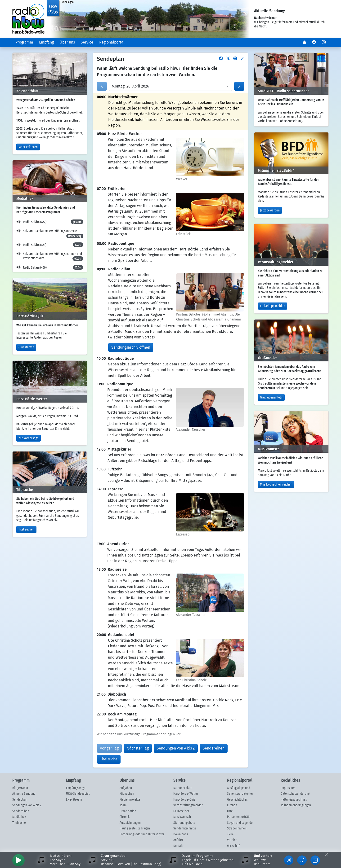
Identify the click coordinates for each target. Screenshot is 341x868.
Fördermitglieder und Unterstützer (142, 834)
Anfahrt (178, 840)
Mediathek (19, 817)
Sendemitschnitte (185, 829)
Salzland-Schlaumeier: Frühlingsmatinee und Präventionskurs (50, 257)
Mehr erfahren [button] (28, 147)
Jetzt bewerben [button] (270, 210)
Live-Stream (74, 800)
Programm (24, 42)
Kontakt (178, 846)
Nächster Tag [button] (138, 748)
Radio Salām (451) (50, 245)
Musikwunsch (182, 817)
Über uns (67, 42)
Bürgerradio (20, 788)
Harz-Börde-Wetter (186, 794)
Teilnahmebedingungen (296, 805)
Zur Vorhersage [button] (29, 438)
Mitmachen (127, 794)
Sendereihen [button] (214, 748)
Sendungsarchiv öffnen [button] (131, 347)
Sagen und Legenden (241, 823)
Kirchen (232, 805)
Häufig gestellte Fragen (135, 829)
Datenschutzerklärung (295, 794)
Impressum (288, 788)
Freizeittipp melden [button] (273, 306)
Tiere (230, 834)
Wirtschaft (234, 846)
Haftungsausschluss (294, 800)
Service (87, 42)
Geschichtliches (237, 800)
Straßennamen (237, 829)
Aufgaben (126, 788)
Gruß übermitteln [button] (271, 398)
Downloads (181, 834)
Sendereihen (21, 811)
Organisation (128, 811)
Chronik (125, 817)
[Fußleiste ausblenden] (326, 855)
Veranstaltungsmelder (188, 805)
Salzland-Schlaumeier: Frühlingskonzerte (50, 234)
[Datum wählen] (170, 86)
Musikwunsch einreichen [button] (276, 485)
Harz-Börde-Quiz (184, 800)
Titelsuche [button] (109, 759)
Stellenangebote (184, 823)
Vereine (232, 840)
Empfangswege (76, 788)
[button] (304, 42)
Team (123, 805)
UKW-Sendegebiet (78, 794)
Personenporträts (239, 817)
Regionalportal (112, 42)
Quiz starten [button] (26, 347)
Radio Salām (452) (50, 222)
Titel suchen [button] (26, 530)
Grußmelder (181, 811)
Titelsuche (19, 823)
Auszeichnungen (130, 823)
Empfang (46, 42)
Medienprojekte (130, 800)
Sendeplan (19, 800)
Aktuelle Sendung (24, 794)
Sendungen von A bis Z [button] (176, 748)
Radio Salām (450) (50, 267)
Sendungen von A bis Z (27, 805)
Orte (230, 811)
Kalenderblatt (182, 788)
